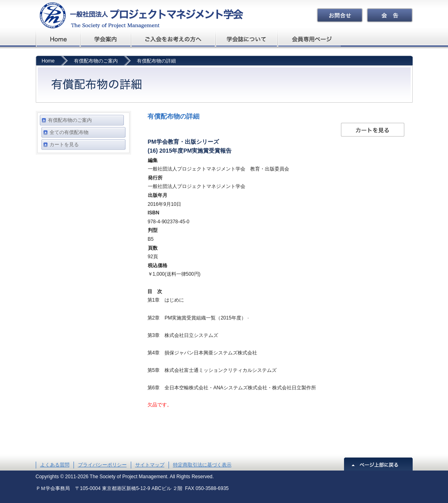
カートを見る (64, 145)
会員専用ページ (310, 39)
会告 (390, 15)
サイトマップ (150, 465)
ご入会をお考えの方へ (173, 39)
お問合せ (340, 15)
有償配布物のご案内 (96, 61)
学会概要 (106, 39)
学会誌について (247, 39)
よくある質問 (55, 465)
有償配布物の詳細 (156, 61)
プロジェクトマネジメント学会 (58, 39)
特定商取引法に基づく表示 (202, 465)
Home (48, 61)
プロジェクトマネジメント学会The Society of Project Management (140, 15)
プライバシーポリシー (102, 465)
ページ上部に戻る (378, 464)
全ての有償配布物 (69, 132)
